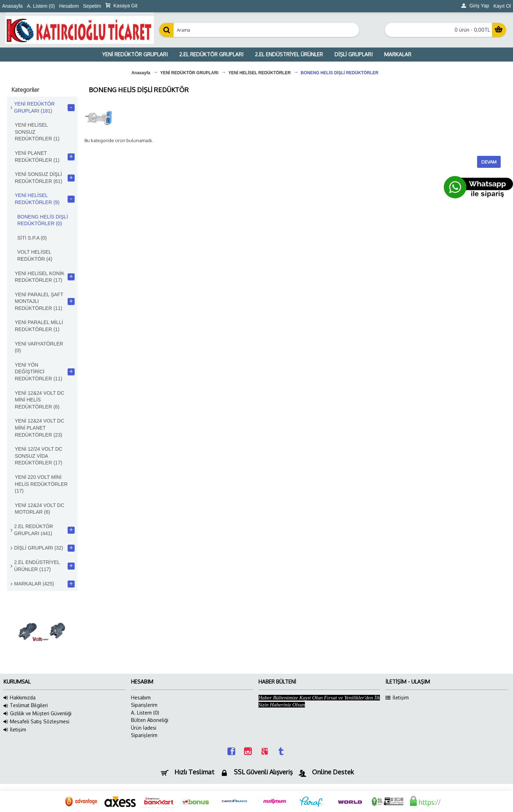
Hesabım (141, 697)
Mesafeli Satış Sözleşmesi (36, 722)
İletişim (15, 730)
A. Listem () (145, 713)
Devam (489, 162)
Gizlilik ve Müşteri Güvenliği (37, 713)
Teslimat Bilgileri (26, 705)
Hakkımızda (20, 698)
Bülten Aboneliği (150, 720)
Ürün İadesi (144, 728)
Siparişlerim (144, 705)
